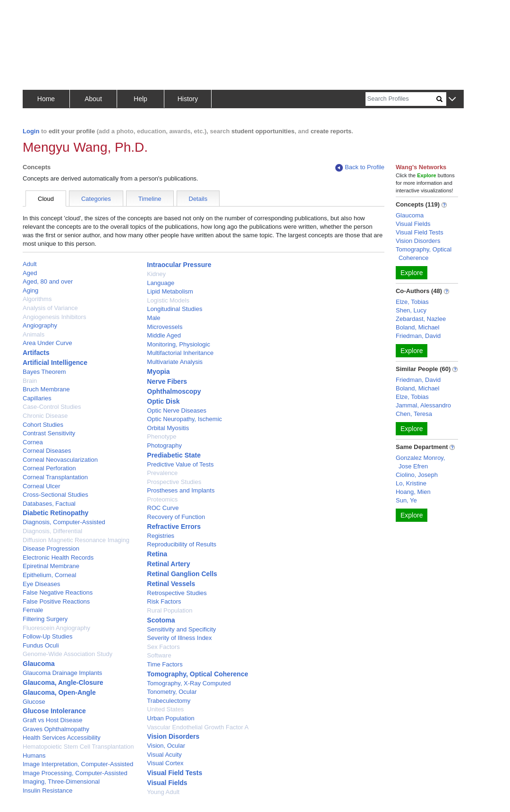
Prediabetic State (174, 455)
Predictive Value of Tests (180, 464)
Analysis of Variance (50, 308)
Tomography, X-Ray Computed (189, 683)
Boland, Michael (418, 327)
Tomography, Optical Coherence (197, 674)
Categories (96, 199)
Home (46, 99)
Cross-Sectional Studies (55, 495)
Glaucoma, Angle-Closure (63, 682)
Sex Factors (163, 647)
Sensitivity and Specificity (181, 629)
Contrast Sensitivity (49, 433)
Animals (34, 334)
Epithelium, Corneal (49, 575)
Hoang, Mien (413, 492)
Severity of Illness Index (179, 638)
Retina (157, 554)
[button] (452, 99)
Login (31, 131)
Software (159, 655)
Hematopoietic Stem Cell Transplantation (78, 747)
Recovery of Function (176, 517)
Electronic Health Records (58, 557)
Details (198, 199)
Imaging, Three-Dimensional (61, 782)
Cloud (46, 199)
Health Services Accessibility (62, 738)
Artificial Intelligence (55, 363)
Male (153, 318)
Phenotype (161, 436)
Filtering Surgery (45, 619)
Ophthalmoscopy (174, 391)
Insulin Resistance (48, 790)
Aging (30, 290)
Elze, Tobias (412, 302)
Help (140, 99)
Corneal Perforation (49, 468)
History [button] (188, 99)
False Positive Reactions (56, 601)
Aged (30, 273)
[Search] (401, 99)
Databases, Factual (49, 504)
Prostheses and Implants (181, 490)
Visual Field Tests (174, 773)
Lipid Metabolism (170, 291)
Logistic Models (168, 300)
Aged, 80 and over (48, 281)
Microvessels (165, 327)
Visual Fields (167, 783)
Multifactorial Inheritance (180, 353)
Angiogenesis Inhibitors (54, 317)
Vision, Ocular (166, 746)
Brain (30, 381)
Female (33, 610)
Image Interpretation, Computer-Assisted (78, 764)
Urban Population (170, 718)
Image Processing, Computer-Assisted (75, 773)
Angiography (40, 325)
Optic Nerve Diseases (177, 410)
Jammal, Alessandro (423, 405)
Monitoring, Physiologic (178, 344)
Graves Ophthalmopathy (56, 729)
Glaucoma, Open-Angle (59, 692)
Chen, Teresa (414, 414)
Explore (412, 273)
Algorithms (37, 299)
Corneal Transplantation (55, 477)
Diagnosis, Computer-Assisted (64, 522)
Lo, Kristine (411, 483)
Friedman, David (418, 336)
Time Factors (165, 664)
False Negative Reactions (58, 592)
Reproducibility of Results (182, 544)
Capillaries (37, 398)
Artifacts (36, 353)
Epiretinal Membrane (51, 566)
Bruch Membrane (46, 389)
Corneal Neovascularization (60, 460)
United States (165, 709)
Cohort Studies (43, 425)
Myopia (158, 371)
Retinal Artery (168, 564)
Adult (30, 264)
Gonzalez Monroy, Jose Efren (421, 462)
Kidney (156, 274)
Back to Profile (360, 168)
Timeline (150, 199)
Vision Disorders (173, 736)
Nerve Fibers (167, 381)
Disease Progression (51, 549)
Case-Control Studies (52, 407)
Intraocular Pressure (179, 265)
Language (161, 283)
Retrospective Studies (177, 593)
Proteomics (162, 499)
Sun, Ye (406, 500)
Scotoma (161, 620)
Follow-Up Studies (48, 636)
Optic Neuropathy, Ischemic (184, 419)
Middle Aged (164, 335)
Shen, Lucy (411, 310)
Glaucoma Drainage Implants (62, 673)
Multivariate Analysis (175, 362)
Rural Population (170, 610)
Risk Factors (164, 601)
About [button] (93, 99)
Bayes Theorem (44, 372)
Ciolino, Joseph (417, 475)
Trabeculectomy (169, 701)
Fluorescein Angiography (56, 628)
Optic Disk (163, 401)
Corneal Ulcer (41, 486)
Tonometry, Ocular (172, 692)
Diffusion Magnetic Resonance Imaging (76, 540)
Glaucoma (39, 664)
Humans (34, 756)
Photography (164, 445)
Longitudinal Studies (174, 309)
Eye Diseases (41, 584)
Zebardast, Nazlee (421, 319)
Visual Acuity (164, 755)
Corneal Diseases (47, 451)
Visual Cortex (165, 763)
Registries (161, 536)
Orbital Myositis (168, 428)
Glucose (34, 702)
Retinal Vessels (171, 584)
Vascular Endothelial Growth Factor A (198, 727)
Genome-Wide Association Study (68, 654)
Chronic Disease (45, 416)
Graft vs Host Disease (52, 720)
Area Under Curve (47, 343)
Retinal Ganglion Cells (182, 574)
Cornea (33, 442)
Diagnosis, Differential (52, 531)
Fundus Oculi (41, 645)
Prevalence (162, 473)
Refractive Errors (174, 527)
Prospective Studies (174, 482)
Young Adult (163, 792)
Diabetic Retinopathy (55, 513)
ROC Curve (163, 508)
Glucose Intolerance (54, 711)
